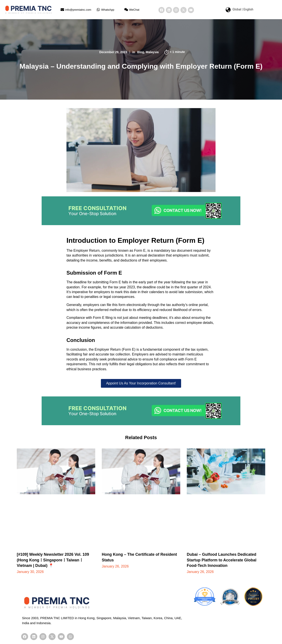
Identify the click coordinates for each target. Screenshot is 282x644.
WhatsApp (108, 10)
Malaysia (153, 52)
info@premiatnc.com (78, 10)
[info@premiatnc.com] (62, 10)
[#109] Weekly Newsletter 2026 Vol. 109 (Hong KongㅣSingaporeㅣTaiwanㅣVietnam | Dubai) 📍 (53, 560)
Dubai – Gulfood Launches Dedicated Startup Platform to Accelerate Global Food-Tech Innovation (222, 560)
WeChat (134, 10)
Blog (141, 52)
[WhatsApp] (98, 10)
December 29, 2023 (113, 52)
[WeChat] (126, 10)
